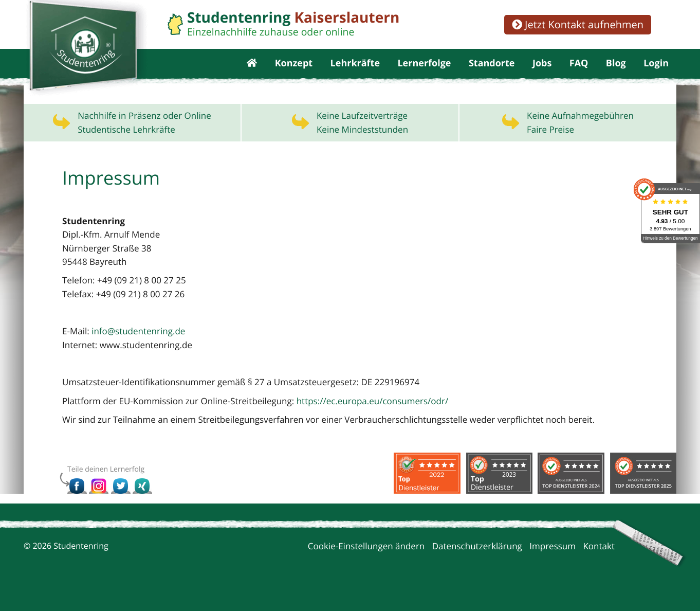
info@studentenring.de (138, 348)
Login (656, 72)
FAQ (579, 72)
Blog (616, 72)
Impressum (552, 563)
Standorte (492, 72)
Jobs (542, 72)
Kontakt (599, 563)
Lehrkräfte (355, 72)
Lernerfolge (424, 72)
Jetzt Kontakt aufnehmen (578, 24)
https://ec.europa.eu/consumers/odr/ (373, 418)
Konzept (294, 72)
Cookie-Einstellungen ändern (366, 563)
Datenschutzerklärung (477, 563)
